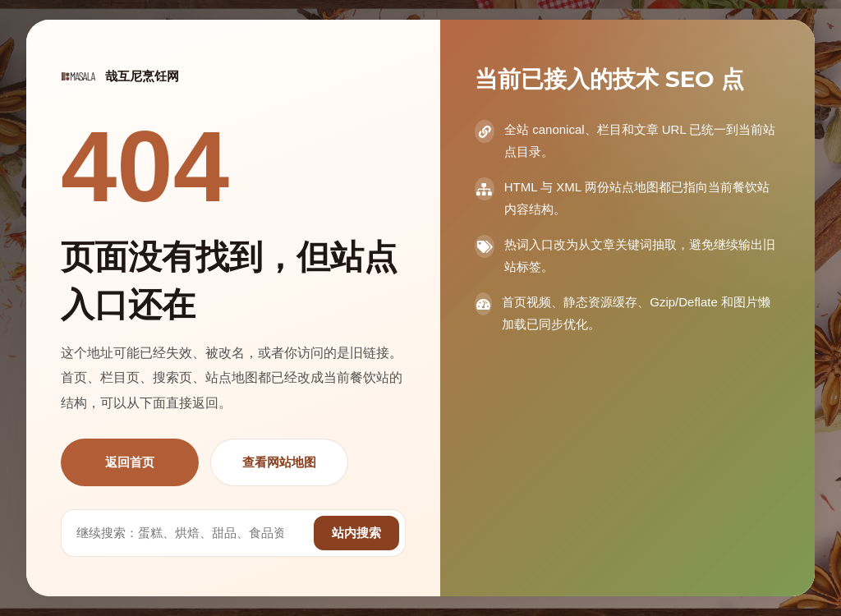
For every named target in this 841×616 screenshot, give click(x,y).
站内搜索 (356, 533)
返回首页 (130, 462)
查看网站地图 (279, 462)
